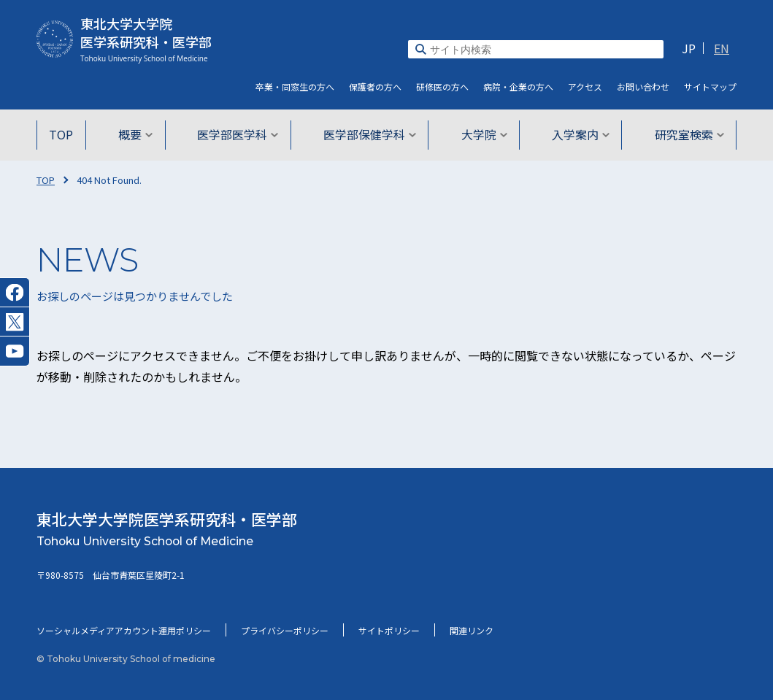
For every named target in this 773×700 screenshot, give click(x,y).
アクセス (585, 86)
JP (689, 48)
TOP (67, 134)
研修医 (442, 86)
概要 (139, 134)
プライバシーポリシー (285, 630)
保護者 (375, 86)
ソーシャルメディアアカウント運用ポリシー (124, 630)
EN (722, 48)
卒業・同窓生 (295, 86)
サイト (710, 86)
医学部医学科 (240, 134)
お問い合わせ (643, 86)
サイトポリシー (389, 630)
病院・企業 (518, 86)
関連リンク (472, 630)
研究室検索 (684, 134)
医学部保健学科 (370, 134)
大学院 (482, 134)
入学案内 (577, 134)
